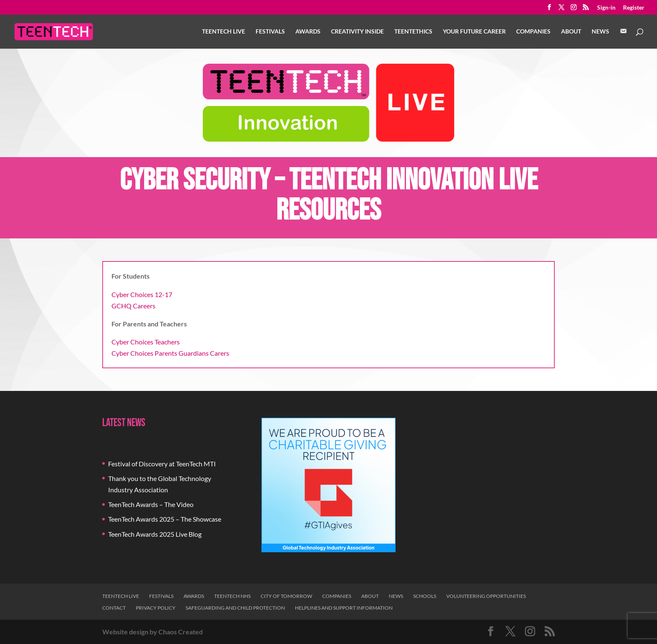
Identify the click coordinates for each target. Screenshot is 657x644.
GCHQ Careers (133, 306)
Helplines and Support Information (344, 608)
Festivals (270, 32)
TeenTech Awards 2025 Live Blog (155, 534)
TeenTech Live (224, 32)
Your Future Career (474, 32)
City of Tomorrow (286, 596)
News (600, 32)
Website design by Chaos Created (153, 632)
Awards (308, 32)
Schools (425, 596)
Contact (114, 608)
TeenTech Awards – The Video (151, 504)
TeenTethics (413, 32)
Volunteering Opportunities (486, 596)
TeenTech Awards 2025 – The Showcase (165, 519)
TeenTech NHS (232, 596)
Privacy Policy (156, 608)
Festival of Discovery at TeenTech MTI (162, 464)
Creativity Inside (357, 32)
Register (634, 8)
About (571, 32)
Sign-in (606, 8)
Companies (533, 32)
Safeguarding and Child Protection (235, 608)
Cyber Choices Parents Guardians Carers (170, 353)
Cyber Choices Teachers (146, 342)
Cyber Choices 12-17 (142, 294)
